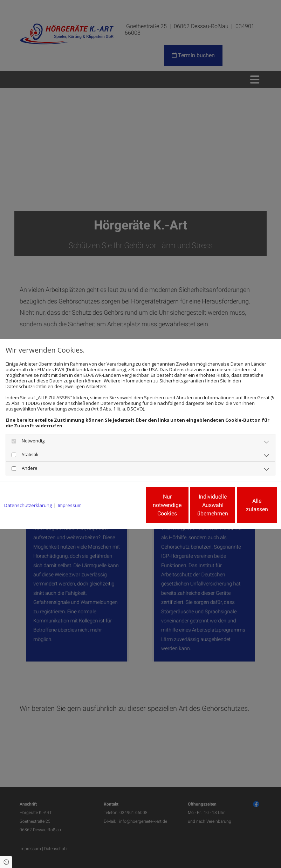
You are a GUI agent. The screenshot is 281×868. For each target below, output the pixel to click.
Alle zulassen (244, 508)
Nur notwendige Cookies (111, 508)
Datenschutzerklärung (28, 486)
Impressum (70, 486)
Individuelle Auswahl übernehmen (178, 508)
